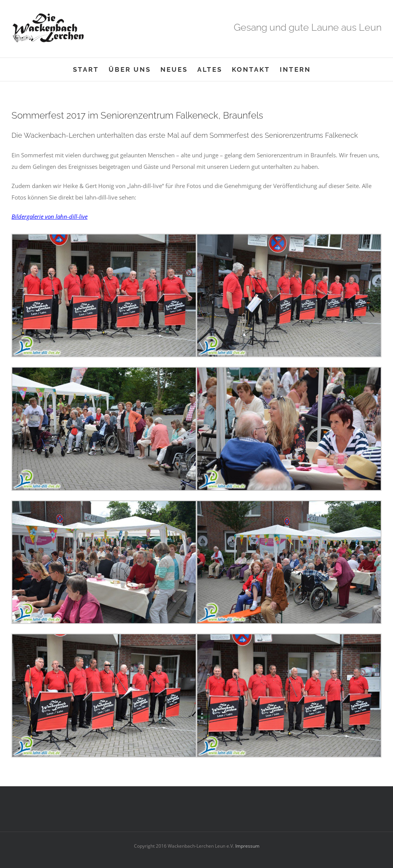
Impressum (247, 846)
